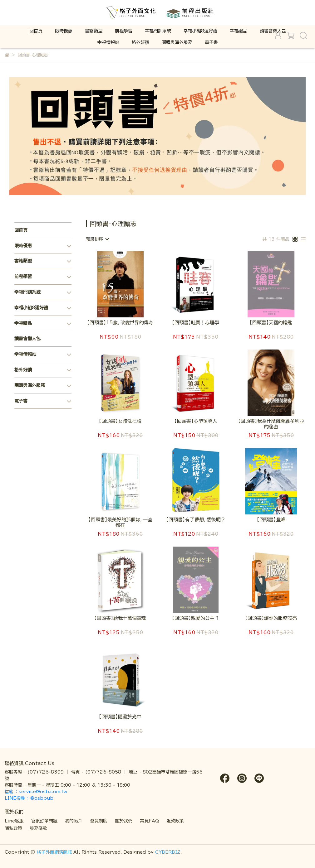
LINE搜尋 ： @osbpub (29, 798)
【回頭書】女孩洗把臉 (120, 421)
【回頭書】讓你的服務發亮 (271, 618)
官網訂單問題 (44, 821)
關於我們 (124, 821)
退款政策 (175, 821)
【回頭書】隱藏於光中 (120, 717)
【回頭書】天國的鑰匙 (271, 323)
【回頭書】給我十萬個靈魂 (120, 618)
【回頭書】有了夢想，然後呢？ (196, 520)
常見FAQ (149, 821)
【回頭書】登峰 (271, 520)
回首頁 (36, 31)
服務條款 (38, 828)
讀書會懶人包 (273, 31)
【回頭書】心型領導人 (196, 421)
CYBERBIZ (168, 852)
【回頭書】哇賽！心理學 (196, 323)
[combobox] (97, 239)
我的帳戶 (74, 821)
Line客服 (14, 821)
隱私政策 (13, 828)
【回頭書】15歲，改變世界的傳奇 (120, 323)
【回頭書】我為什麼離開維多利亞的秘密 (271, 424)
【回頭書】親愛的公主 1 (196, 618)
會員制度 (99, 821)
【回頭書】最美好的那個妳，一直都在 (120, 522)
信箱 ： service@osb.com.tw (37, 792)
